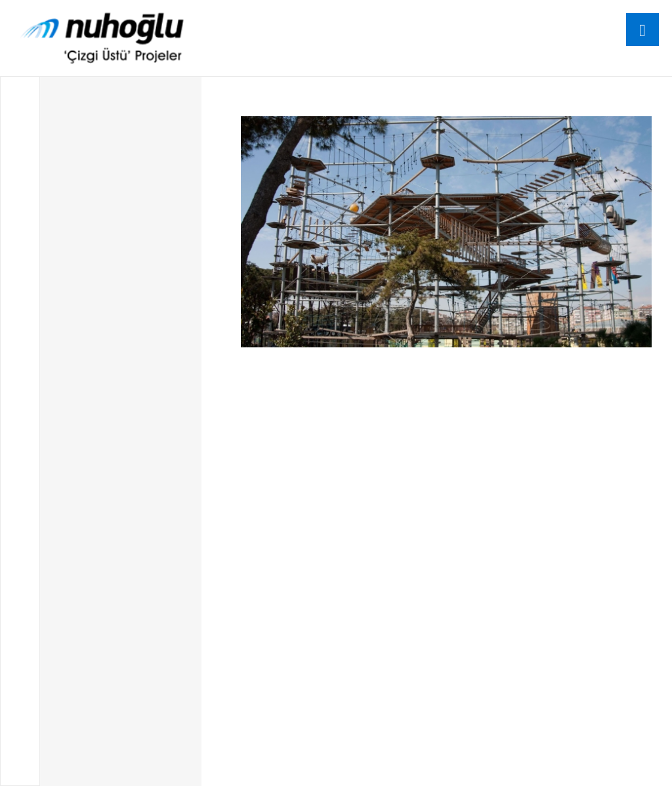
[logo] (102, 38)
